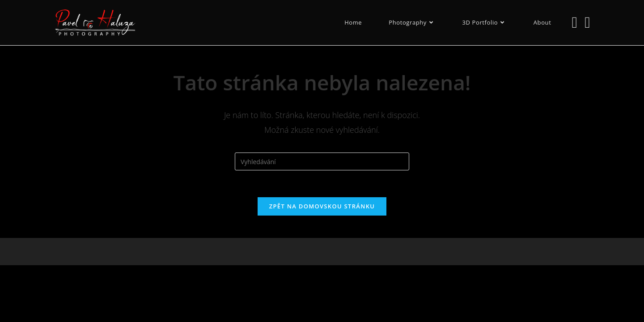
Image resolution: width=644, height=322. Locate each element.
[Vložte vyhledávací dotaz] (322, 161)
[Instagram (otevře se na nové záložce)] (574, 22)
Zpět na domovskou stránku (322, 206)
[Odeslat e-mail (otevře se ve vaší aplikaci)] (587, 22)
